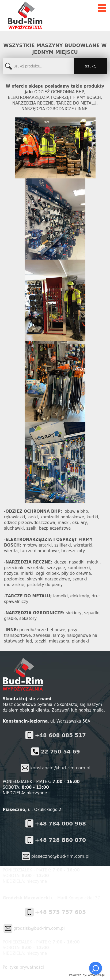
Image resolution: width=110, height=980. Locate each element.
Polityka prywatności (23, 967)
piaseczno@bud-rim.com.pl (60, 856)
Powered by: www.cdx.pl (87, 975)
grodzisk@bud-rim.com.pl (39, 928)
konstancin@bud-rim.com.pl (60, 768)
